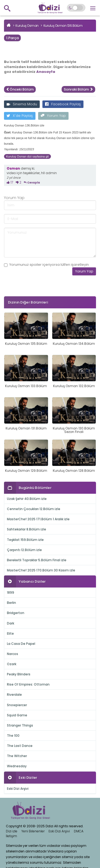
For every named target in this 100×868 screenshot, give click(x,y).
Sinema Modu (22, 104)
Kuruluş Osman (27, 26)
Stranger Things (20, 725)
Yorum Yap (53, 116)
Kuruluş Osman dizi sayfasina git (27, 156)
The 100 (13, 736)
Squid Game (17, 715)
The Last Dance (20, 746)
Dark (11, 623)
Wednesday (17, 766)
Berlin (11, 603)
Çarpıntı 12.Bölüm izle (24, 550)
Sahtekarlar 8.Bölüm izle (27, 529)
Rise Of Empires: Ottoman (28, 684)
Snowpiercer (17, 705)
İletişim (11, 836)
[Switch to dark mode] (76, 8)
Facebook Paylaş (63, 104)
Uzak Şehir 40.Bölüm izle (27, 499)
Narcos (13, 654)
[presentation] (45, 295)
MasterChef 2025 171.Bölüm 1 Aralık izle (38, 519)
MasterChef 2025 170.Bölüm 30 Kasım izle (41, 570)
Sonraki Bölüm (78, 89)
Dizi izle (12, 831)
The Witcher (17, 756)
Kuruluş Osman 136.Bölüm (63, 26)
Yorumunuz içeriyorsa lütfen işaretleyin (46, 265)
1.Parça (12, 38)
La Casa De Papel (21, 644)
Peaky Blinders (19, 674)
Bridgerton (16, 613)
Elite (10, 633)
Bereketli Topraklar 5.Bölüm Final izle (37, 560)
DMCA (79, 831)
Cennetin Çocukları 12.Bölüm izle (34, 509)
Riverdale (14, 695)
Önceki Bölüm (20, 89)
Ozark (12, 664)
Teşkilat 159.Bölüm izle (25, 540)
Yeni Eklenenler (33, 831)
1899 (11, 592)
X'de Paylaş (20, 116)
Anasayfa (46, 72)
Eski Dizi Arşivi (18, 789)
